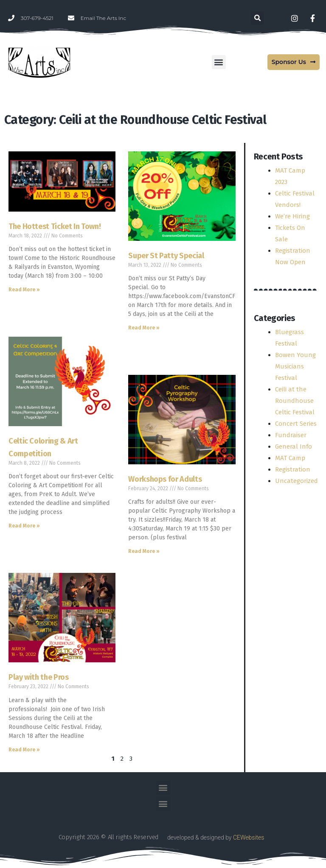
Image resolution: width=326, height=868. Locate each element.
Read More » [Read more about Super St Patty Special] (144, 328)
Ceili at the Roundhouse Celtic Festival (295, 401)
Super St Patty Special (166, 256)
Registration (293, 469)
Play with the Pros (39, 677)
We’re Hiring (292, 216)
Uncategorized (296, 481)
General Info (294, 447)
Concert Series (296, 424)
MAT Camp (290, 458)
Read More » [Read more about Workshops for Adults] (144, 551)
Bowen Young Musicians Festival (295, 366)
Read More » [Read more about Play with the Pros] (24, 750)
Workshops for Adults (165, 479)
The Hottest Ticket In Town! (55, 226)
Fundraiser (291, 435)
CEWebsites (249, 837)
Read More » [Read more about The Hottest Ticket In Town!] (24, 290)
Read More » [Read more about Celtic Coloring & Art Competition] (24, 526)
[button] (257, 18)
